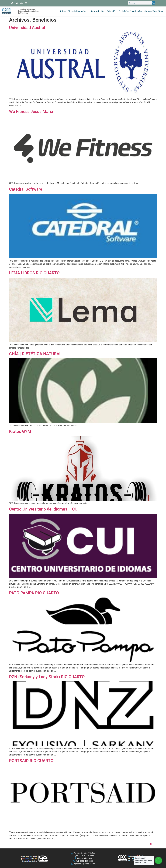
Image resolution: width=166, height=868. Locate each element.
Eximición (111, 11)
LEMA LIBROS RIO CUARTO (34, 273)
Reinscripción (98, 11)
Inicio (63, 11)
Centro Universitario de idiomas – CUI (44, 509)
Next (154, 844)
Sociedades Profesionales (130, 11)
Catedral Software (26, 189)
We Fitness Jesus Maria (31, 111)
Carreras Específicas (154, 11)
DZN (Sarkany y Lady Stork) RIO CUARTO (47, 677)
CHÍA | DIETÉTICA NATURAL (35, 354)
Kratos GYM (20, 431)
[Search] (153, 3)
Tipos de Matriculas (78, 11)
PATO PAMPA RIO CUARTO (34, 593)
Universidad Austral (27, 28)
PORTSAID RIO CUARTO (31, 761)
